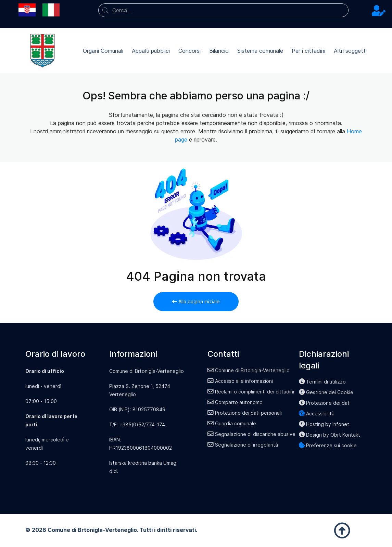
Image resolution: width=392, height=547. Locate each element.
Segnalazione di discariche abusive (251, 434)
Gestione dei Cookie (326, 392)
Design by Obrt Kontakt (330, 435)
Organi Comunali (103, 51)
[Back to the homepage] (42, 51)
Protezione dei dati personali (245, 413)
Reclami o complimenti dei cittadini (251, 392)
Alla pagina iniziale (196, 301)
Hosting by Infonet (324, 424)
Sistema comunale (260, 51)
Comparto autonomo (235, 402)
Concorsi (189, 51)
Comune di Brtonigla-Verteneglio (249, 370)
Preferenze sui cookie (328, 445)
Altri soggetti (350, 51)
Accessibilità (317, 414)
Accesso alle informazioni (240, 381)
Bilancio (219, 51)
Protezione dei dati (325, 403)
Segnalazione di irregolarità (243, 445)
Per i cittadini (308, 51)
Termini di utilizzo (323, 382)
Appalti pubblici (151, 51)
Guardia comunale (232, 423)
